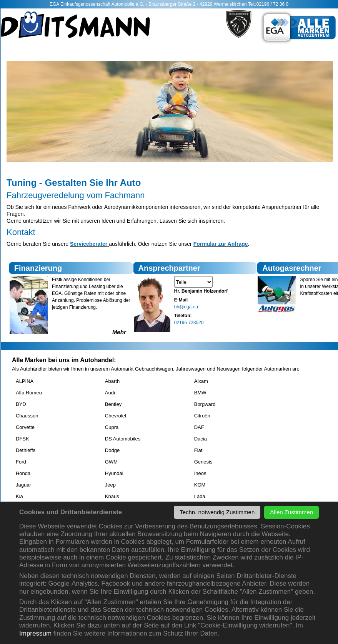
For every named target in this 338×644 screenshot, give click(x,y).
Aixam (201, 381)
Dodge (112, 450)
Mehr (119, 332)
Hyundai (114, 473)
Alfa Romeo (29, 393)
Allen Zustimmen (291, 512)
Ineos (200, 473)
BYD (21, 404)
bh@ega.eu (186, 307)
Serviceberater (89, 244)
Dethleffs (26, 450)
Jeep (110, 485)
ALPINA (25, 381)
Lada (200, 496)
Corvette (25, 427)
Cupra (112, 427)
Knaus (112, 496)
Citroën (202, 416)
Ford (21, 462)
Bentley (113, 404)
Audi (110, 393)
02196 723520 (189, 323)
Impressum (35, 633)
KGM (200, 485)
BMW (200, 393)
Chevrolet (116, 416)
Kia (19, 496)
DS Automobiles (123, 439)
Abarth (112, 381)
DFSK (22, 439)
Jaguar (23, 485)
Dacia (201, 439)
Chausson (27, 416)
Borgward (205, 404)
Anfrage (237, 244)
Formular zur (210, 244)
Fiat (198, 450)
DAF (199, 427)
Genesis (203, 462)
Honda (23, 473)
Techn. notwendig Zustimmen (217, 512)
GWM (111, 462)
